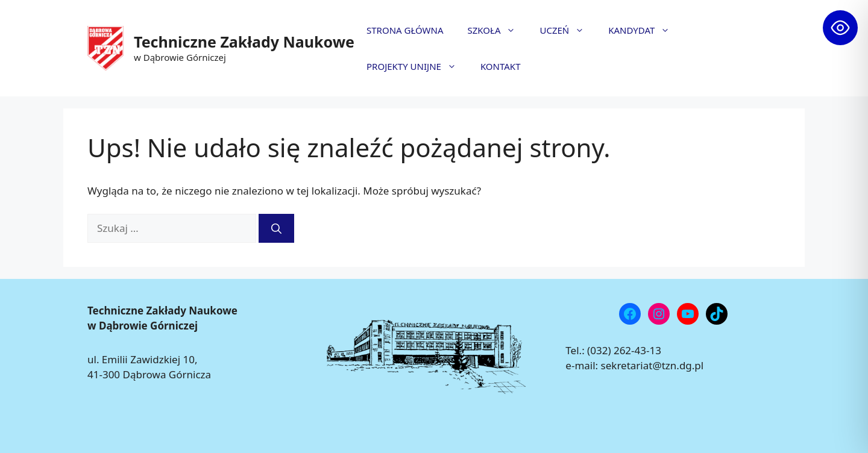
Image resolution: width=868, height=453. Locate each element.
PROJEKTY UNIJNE (417, 66)
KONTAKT (501, 66)
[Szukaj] (276, 228)
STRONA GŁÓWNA (405, 30)
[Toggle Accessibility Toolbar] (840, 28)
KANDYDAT (645, 30)
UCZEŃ (568, 30)
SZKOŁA (498, 30)
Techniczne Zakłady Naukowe (244, 42)
